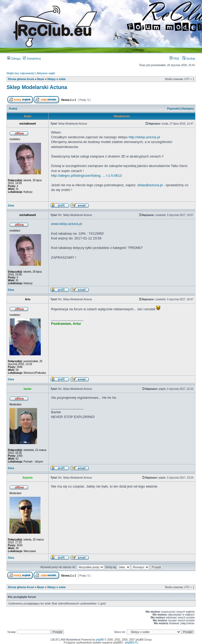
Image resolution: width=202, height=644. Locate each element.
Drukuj (13, 109)
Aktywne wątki (46, 73)
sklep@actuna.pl (150, 185)
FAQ (174, 58)
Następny (188, 109)
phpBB (100, 640)
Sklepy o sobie (57, 79)
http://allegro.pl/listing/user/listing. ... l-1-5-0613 (86, 176)
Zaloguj (14, 58)
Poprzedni (174, 109)
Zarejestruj (32, 58)
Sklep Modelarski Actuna (37, 87)
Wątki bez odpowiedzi (21, 73)
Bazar (41, 79)
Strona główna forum (21, 79)
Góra (11, 206)
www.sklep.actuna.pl (67, 224)
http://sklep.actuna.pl (144, 137)
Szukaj (189, 58)
